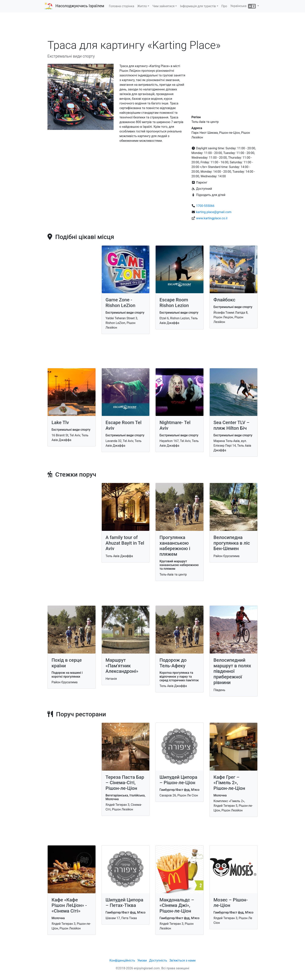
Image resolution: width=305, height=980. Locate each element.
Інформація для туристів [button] (198, 6)
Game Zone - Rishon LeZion (121, 303)
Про (224, 6)
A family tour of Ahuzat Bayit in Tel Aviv (125, 543)
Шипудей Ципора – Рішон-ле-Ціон (178, 780)
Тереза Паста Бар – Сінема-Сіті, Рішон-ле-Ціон (125, 783)
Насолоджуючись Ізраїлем (80, 6)
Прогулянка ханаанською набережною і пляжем (175, 546)
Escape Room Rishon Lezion (174, 303)
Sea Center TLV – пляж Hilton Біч (232, 425)
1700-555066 (205, 206)
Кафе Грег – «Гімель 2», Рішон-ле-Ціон (229, 783)
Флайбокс (224, 300)
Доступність (158, 960)
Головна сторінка (122, 6)
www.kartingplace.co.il (212, 218)
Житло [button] (142, 6)
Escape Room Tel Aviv (124, 425)
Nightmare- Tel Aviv (175, 425)
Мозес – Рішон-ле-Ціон (231, 903)
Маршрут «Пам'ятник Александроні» (122, 666)
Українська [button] (243, 6)
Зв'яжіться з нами (183, 960)
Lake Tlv (60, 423)
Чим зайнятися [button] (163, 6)
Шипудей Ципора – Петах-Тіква (124, 903)
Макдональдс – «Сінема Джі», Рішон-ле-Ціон (177, 906)
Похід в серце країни (67, 663)
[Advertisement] (152, 27)
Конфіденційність (122, 960)
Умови (142, 960)
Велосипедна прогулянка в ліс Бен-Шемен (232, 543)
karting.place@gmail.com (214, 212)
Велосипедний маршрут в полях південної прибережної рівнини (232, 671)
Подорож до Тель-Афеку (173, 663)
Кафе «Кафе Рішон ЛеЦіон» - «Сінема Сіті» (69, 906)
